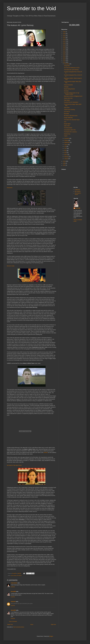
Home (32, 625)
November (67, 138)
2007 (64, 165)
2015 (64, 54)
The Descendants (68, 128)
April (65, 153)
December (67, 64)
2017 (64, 50)
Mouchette (66, 114)
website (46, 452)
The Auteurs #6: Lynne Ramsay (71, 70)
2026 (64, 32)
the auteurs (19, 575)
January (66, 159)
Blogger (51, 636)
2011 (64, 62)
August (66, 145)
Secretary (66, 91)
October (66, 141)
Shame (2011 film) (68, 98)
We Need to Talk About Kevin (71, 116)
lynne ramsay (14, 575)
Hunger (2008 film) (68, 118)
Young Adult (67, 66)
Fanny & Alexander (68, 85)
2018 (64, 48)
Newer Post (10, 625)
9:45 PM (13, 619)
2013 (64, 58)
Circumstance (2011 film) (70, 130)
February (67, 157)
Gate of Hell (67, 126)
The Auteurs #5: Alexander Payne (72, 120)
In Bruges (66, 87)
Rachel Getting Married (69, 89)
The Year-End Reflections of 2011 (72, 68)
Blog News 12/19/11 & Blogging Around (73, 96)
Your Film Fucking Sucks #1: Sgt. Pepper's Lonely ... (72, 93)
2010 (64, 161)
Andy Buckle (14, 583)
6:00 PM (13, 606)
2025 (64, 34)
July (65, 147)
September (67, 142)
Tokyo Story (67, 108)
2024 (64, 36)
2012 (64, 60)
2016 (64, 52)
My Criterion (78, 191)
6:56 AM (13, 587)
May (65, 151)
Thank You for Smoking (69, 110)
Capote (66, 136)
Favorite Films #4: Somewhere (71, 102)
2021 (64, 42)
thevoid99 (13, 592)
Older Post (53, 625)
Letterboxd (77, 190)
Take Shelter (67, 100)
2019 (64, 46)
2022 (64, 40)
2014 (64, 56)
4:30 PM (13, 597)
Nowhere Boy (67, 134)
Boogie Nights (67, 124)
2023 (64, 38)
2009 (64, 163)
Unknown (13, 602)
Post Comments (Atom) (19, 627)
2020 (64, 44)
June (66, 149)
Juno (65, 122)
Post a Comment (13, 621)
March (66, 155)
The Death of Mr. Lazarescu (70, 132)
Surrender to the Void (31, 8)
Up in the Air (67, 112)
